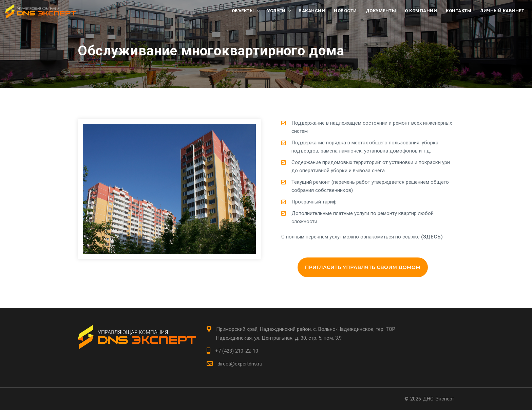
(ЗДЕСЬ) (432, 237)
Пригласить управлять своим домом (363, 267)
